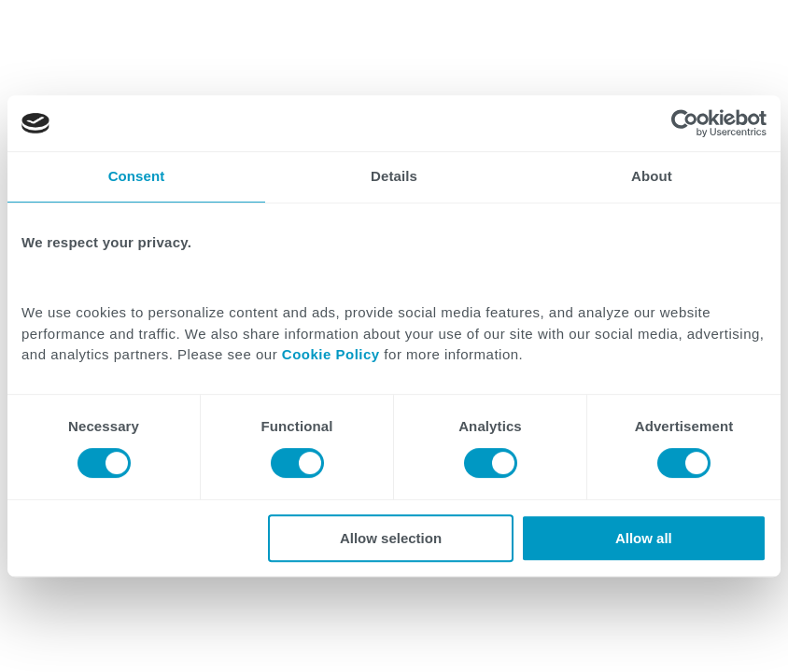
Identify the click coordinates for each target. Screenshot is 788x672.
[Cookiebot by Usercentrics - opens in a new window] (685, 123)
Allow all (644, 538)
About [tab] (652, 176)
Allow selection (391, 538)
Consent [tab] (137, 176)
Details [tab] (394, 176)
